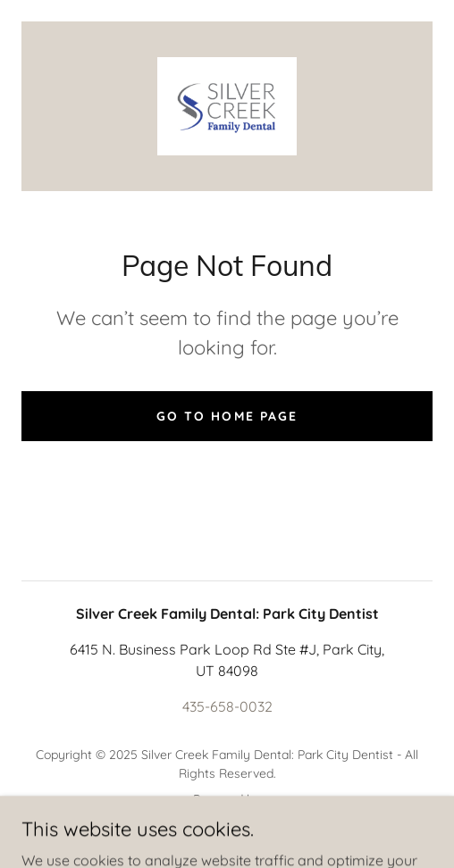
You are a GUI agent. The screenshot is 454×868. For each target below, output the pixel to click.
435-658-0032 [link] (227, 706)
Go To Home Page (227, 416)
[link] (227, 106)
